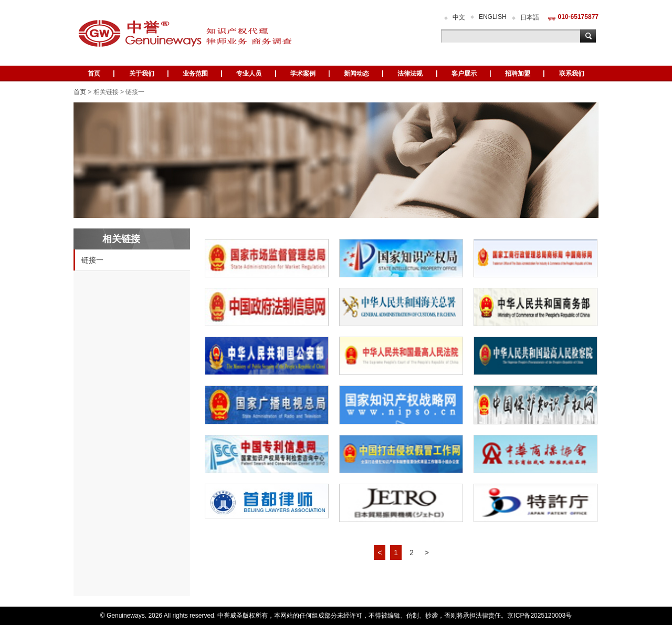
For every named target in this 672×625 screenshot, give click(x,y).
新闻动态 (356, 74)
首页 (94, 74)
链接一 (92, 260)
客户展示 (464, 74)
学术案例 (303, 74)
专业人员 (249, 74)
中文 (459, 17)
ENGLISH (493, 17)
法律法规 (410, 74)
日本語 (530, 17)
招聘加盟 (518, 74)
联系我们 (572, 74)
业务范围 (195, 74)
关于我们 (142, 74)
